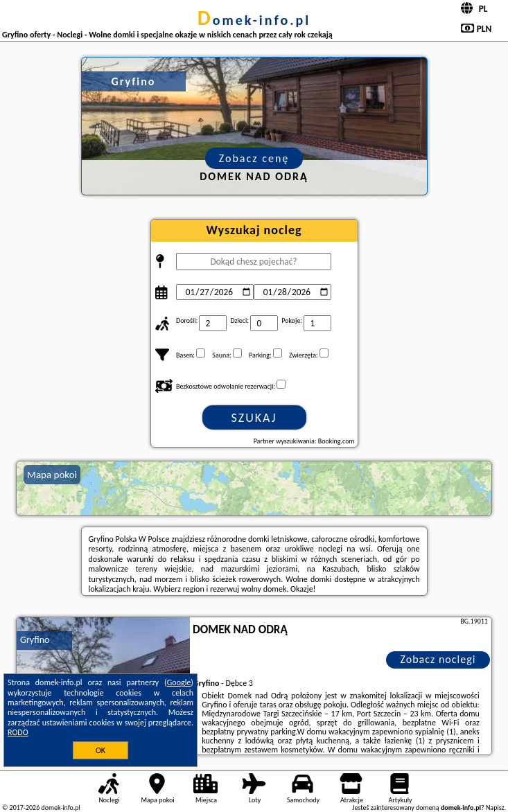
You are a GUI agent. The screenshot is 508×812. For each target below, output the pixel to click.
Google (179, 682)
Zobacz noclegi (438, 659)
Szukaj (254, 418)
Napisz (495, 807)
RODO (18, 732)
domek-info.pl (254, 20)
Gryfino (35, 640)
